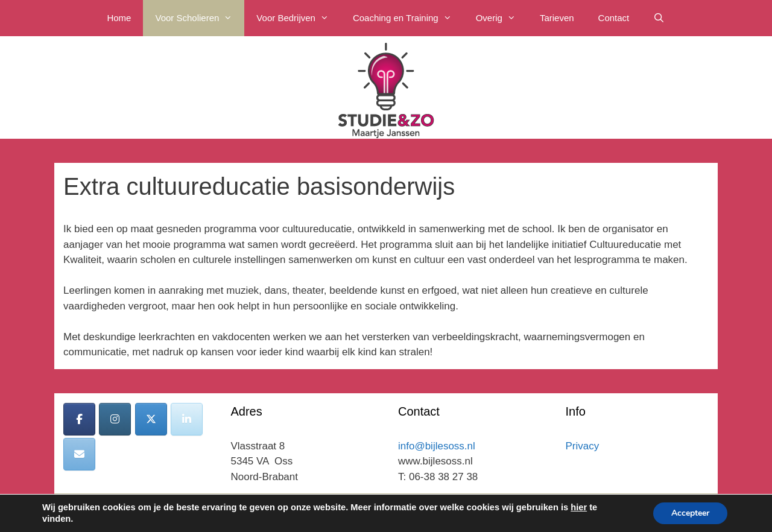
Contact (614, 18)
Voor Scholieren (200, 18)
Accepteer (690, 513)
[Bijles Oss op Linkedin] (187, 419)
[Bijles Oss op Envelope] (79, 454)
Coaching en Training (408, 18)
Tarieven (557, 18)
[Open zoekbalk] (659, 18)
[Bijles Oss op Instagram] (115, 419)
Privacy (583, 446)
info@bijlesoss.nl (437, 446)
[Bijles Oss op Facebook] (79, 419)
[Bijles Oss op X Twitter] (151, 419)
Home (119, 18)
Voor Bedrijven (299, 18)
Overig (502, 18)
